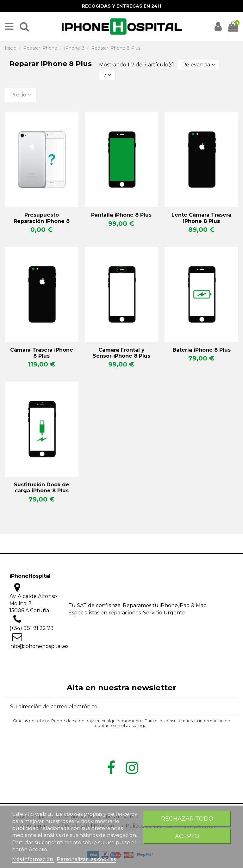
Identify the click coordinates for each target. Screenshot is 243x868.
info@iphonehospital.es (39, 646)
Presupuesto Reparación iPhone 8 (42, 218)
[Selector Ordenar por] (198, 65)
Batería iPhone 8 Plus (202, 350)
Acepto (187, 836)
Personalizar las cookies (86, 859)
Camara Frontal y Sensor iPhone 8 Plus (121, 353)
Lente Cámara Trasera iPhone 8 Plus (201, 218)
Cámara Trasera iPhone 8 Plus (42, 353)
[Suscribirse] (230, 707)
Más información (33, 859)
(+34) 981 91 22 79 (31, 628)
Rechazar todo (187, 819)
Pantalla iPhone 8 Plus (121, 215)
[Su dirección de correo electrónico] (114, 707)
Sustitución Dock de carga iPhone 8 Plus (42, 488)
